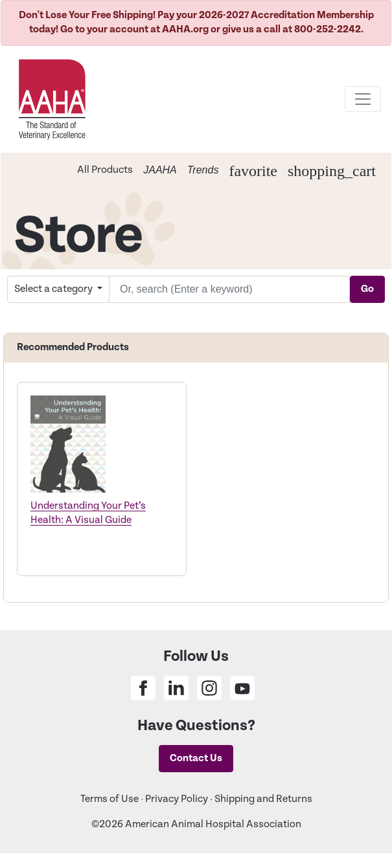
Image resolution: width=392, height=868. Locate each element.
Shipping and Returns (263, 799)
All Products (105, 170)
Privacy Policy (177, 799)
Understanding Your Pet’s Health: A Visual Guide (88, 513)
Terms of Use (110, 799)
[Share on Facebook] (143, 688)
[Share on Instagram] (209, 688)
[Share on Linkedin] (176, 688)
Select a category (54, 289)
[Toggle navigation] (363, 99)
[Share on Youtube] (242, 688)
